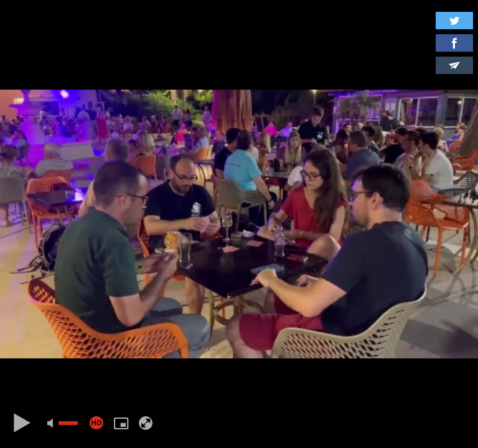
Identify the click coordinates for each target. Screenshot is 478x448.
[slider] (68, 423)
